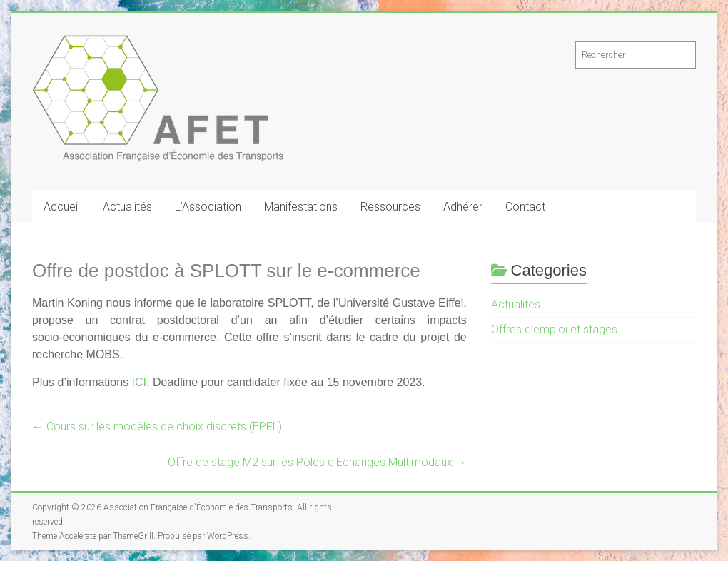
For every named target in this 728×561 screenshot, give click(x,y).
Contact (525, 207)
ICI (139, 382)
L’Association (208, 207)
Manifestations (301, 207)
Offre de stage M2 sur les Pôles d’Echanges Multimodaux (317, 462)
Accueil (62, 207)
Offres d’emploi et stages (554, 329)
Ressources (390, 207)
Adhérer (463, 207)
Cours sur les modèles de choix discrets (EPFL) (157, 426)
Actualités (127, 207)
